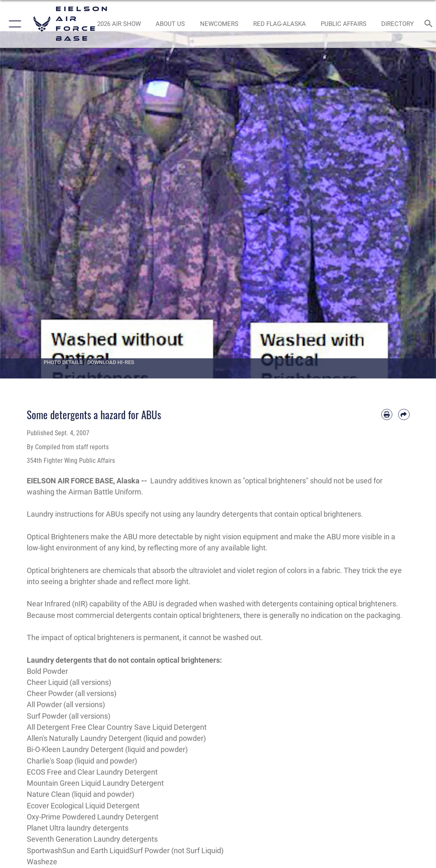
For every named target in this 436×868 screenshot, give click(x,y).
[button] (13, 24)
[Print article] (387, 414)
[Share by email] (404, 414)
